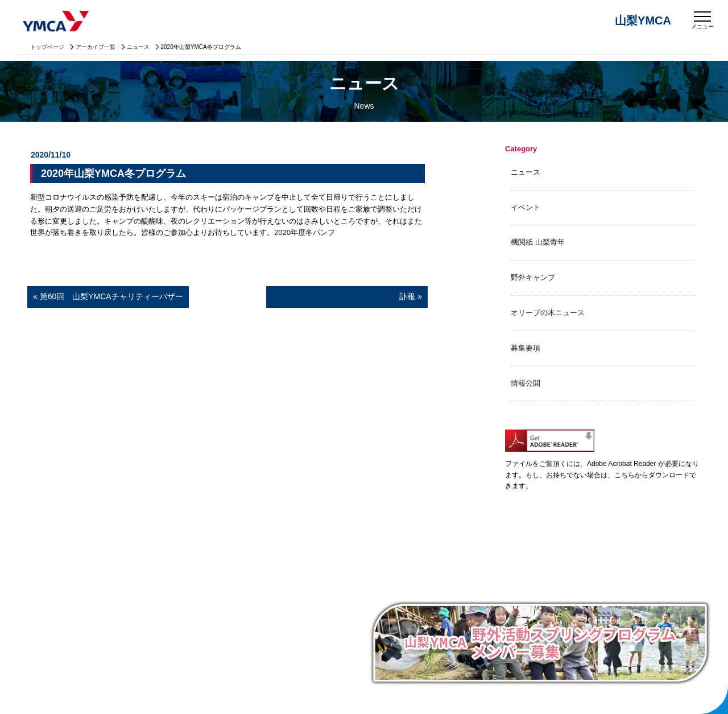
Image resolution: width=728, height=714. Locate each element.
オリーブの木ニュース (548, 313)
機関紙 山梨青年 (538, 242)
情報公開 (526, 383)
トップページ (47, 47)
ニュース (138, 47)
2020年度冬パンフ (305, 232)
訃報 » (347, 296)
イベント (526, 207)
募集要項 (526, 348)
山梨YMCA (57, 22)
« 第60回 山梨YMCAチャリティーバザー (108, 296)
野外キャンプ (533, 277)
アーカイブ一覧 (96, 47)
